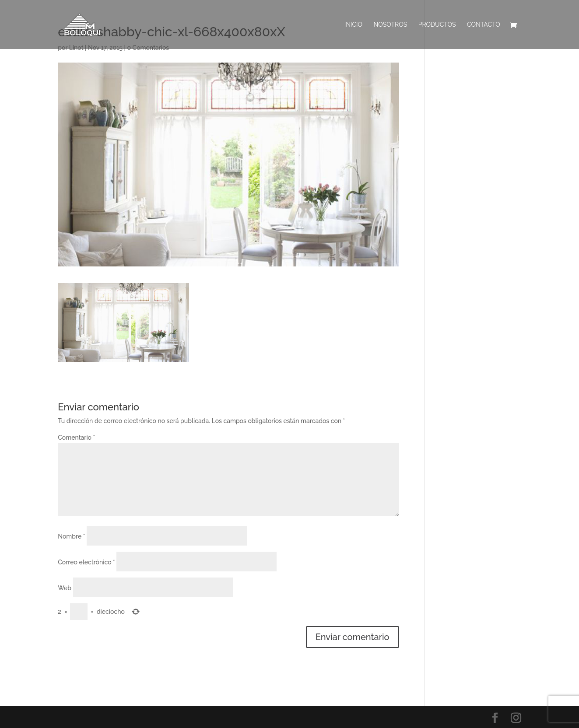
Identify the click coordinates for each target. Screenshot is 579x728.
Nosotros (391, 25)
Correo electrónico (86, 562)
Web (65, 588)
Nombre (71, 536)
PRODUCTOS (437, 25)
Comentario (76, 437)
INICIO (353, 25)
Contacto (484, 25)
